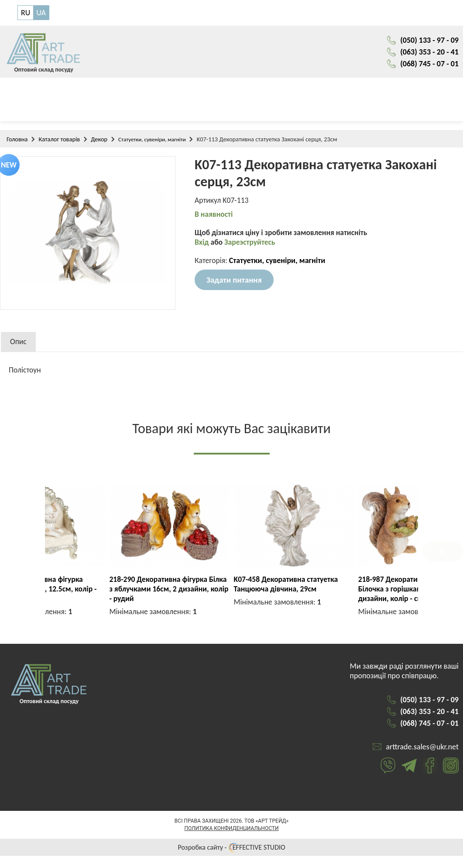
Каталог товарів (59, 142)
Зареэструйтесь (251, 246)
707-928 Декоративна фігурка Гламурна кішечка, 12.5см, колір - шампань (229, 591)
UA (41, 13)
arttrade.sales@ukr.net (422, 759)
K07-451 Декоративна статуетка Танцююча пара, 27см (100, 587)
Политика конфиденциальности (231, 841)
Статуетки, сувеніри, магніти (152, 142)
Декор (99, 142)
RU (26, 13)
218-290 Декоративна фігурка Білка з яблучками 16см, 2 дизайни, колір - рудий (356, 591)
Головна (17, 142)
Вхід (203, 246)
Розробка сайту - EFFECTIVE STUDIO (231, 859)
